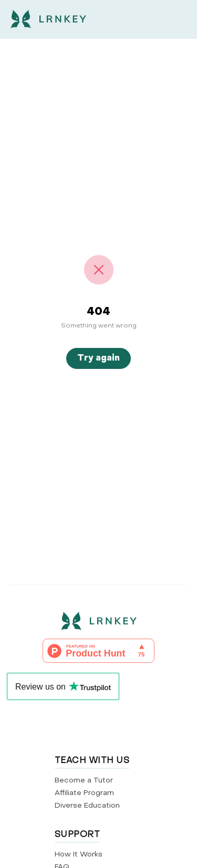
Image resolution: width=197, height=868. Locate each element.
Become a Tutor (84, 781)
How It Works (79, 855)
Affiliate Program (84, 793)
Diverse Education (87, 806)
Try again (98, 358)
